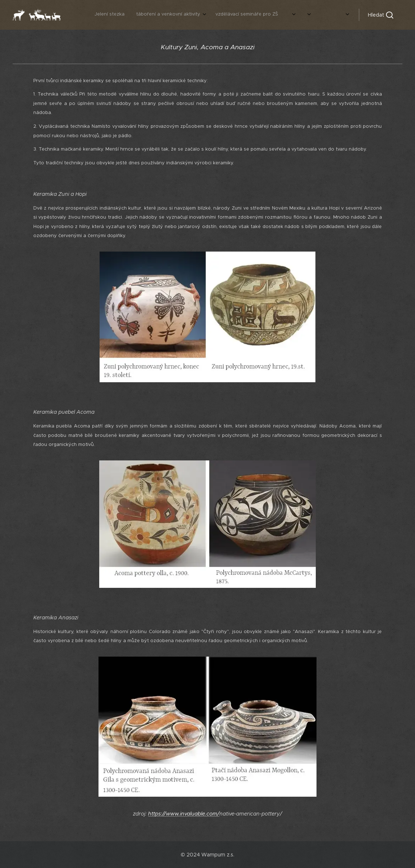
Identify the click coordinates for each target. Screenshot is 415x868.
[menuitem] (262, 15)
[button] (381, 15)
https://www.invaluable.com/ (184, 814)
